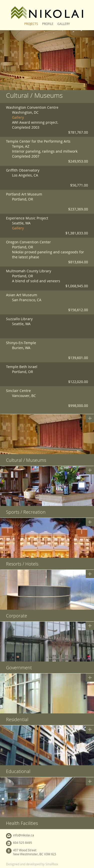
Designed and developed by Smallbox (32, 864)
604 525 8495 (23, 843)
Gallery (64, 24)
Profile (48, 24)
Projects (31, 24)
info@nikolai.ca (24, 835)
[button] (47, 440)
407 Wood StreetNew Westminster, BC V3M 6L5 (35, 852)
